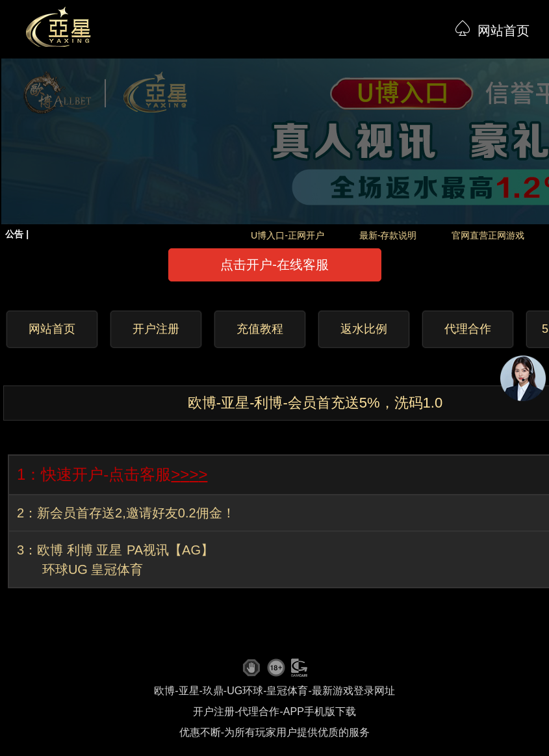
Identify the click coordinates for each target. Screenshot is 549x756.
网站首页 (504, 31)
